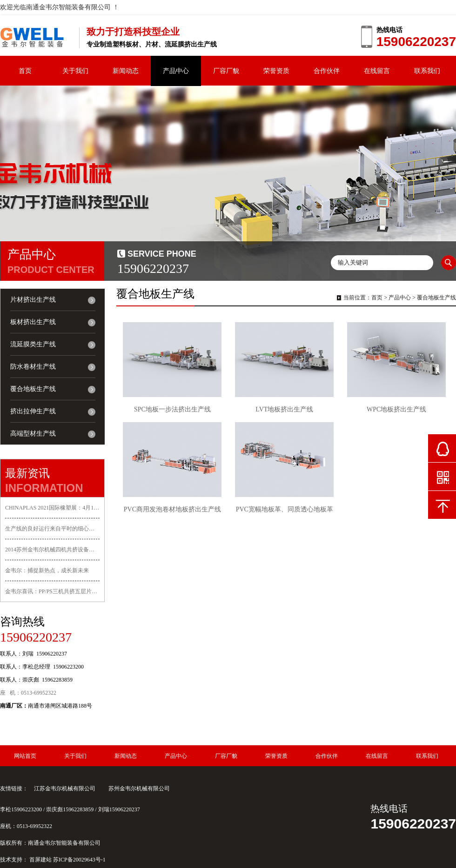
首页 (25, 71)
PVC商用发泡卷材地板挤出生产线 (172, 509)
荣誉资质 (276, 71)
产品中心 (176, 71)
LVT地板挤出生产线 (284, 409)
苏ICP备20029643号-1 (79, 860)
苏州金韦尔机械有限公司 (139, 788)
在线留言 (377, 71)
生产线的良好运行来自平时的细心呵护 (52, 529)
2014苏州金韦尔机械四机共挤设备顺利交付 (52, 550)
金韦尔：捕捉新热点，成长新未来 (47, 570)
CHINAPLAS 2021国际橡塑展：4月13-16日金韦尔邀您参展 (52, 508)
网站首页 (25, 756)
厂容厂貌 (226, 71)
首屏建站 (40, 860)
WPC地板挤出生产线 (396, 409)
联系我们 (427, 71)
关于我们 (75, 71)
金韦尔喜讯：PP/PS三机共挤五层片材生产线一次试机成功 (52, 591)
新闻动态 (126, 71)
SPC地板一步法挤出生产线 (172, 409)
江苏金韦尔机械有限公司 (65, 788)
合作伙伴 (327, 71)
